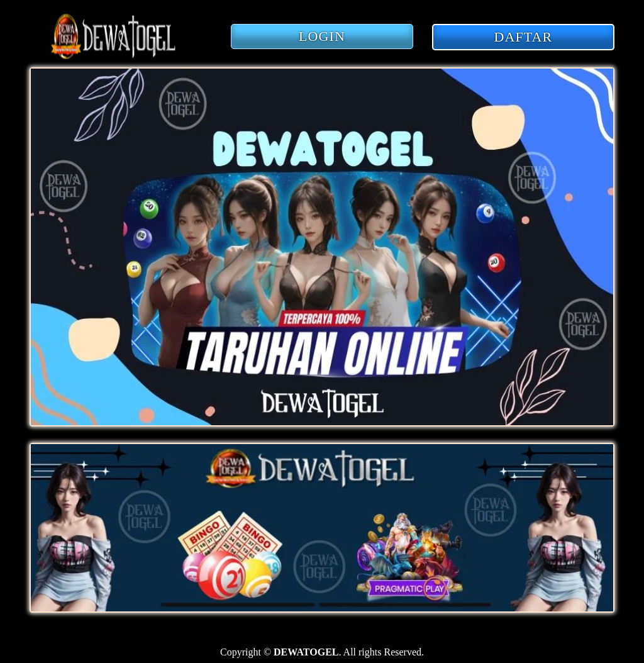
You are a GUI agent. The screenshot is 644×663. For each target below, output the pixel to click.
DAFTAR (524, 37)
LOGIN (322, 36)
